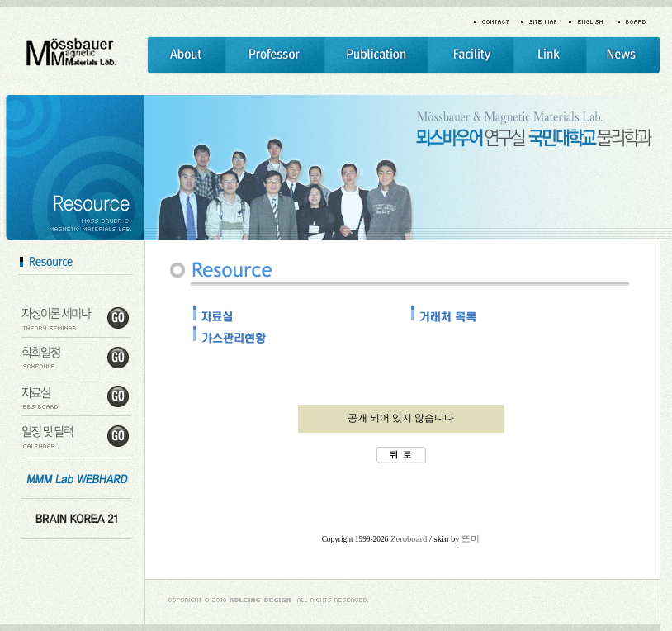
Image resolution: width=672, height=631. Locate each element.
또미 (471, 539)
